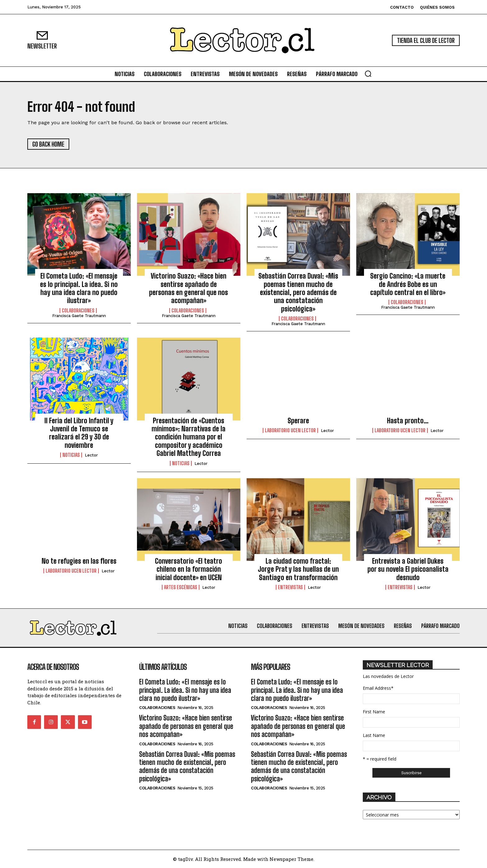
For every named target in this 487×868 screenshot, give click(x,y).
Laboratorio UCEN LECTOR (290, 430)
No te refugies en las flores (79, 561)
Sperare (298, 421)
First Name (374, 712)
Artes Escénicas (181, 587)
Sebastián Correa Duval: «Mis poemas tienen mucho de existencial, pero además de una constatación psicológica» (298, 292)
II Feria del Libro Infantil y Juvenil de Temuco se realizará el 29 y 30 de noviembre (79, 433)
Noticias (71, 455)
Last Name (374, 735)
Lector (91, 455)
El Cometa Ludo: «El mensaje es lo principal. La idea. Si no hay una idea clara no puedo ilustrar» (79, 288)
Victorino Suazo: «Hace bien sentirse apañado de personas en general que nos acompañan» (189, 288)
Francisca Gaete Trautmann (79, 316)
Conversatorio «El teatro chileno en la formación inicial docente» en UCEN (189, 569)
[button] (368, 74)
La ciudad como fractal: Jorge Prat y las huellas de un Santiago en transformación (298, 569)
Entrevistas (290, 587)
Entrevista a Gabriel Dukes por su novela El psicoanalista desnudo (408, 569)
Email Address (378, 688)
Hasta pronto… (408, 421)
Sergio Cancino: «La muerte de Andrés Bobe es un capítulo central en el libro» (408, 284)
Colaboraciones (78, 311)
